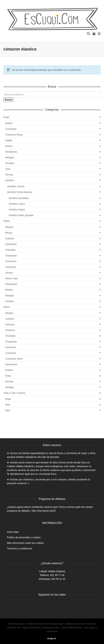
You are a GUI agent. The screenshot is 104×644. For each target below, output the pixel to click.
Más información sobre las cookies (25, 543)
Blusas (9, 233)
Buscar (9, 100)
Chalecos (10, 330)
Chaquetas (11, 256)
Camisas (10, 324)
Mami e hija (11, 278)
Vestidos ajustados (19, 198)
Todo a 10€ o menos (14, 393)
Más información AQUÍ (43, 511)
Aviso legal (13, 532)
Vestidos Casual (16, 186)
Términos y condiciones (20, 548)
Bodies (9, 123)
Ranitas (9, 382)
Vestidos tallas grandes (21, 215)
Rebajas (10, 157)
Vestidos (10, 180)
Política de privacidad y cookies (24, 537)
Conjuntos (11, 267)
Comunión (11, 261)
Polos (8, 376)
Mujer (6, 117)
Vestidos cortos (17, 204)
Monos (9, 146)
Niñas (7, 221)
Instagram (25, 604)
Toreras (9, 175)
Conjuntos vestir (14, 359)
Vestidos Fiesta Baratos (20, 192)
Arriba (52, 639)
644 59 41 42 (58, 579)
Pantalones (11, 152)
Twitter (17, 604)
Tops (8, 169)
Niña (8, 405)
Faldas (9, 140)
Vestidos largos (17, 210)
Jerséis (9, 273)
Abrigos (9, 227)
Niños (7, 307)
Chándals (10, 250)
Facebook (10, 604)
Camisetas (11, 129)
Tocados (10, 163)
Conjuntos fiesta (14, 135)
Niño (8, 410)
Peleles (9, 290)
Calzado (10, 238)
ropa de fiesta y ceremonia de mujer (68, 453)
